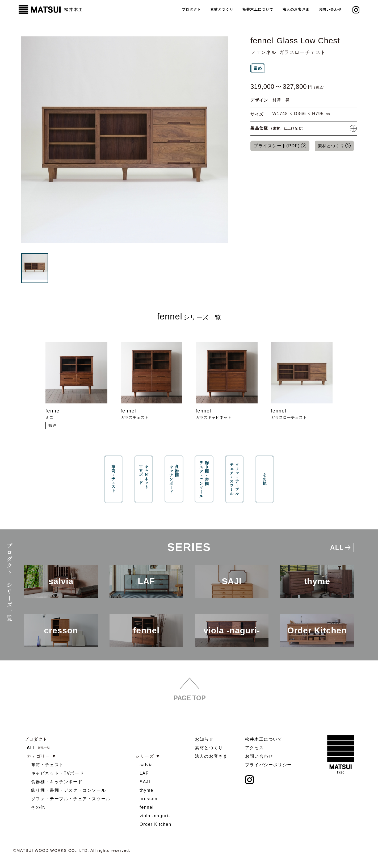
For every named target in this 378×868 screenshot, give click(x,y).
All (340, 547)
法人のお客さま (296, 9)
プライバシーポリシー (268, 765)
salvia (146, 765)
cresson (148, 799)
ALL (32, 748)
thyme (146, 790)
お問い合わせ (330, 9)
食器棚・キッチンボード (57, 782)
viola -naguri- (155, 816)
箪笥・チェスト (47, 765)
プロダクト (191, 9)
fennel (147, 807)
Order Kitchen (156, 824)
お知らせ (204, 739)
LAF (144, 773)
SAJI (145, 782)
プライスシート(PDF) (277, 146)
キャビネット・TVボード (58, 773)
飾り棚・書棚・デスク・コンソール (69, 790)
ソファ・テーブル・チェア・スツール (71, 799)
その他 (38, 807)
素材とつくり (222, 9)
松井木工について (258, 9)
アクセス (254, 748)
